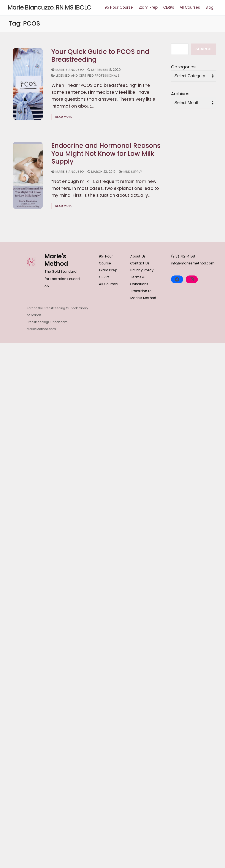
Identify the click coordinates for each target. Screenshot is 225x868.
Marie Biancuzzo (68, 70)
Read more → (66, 117)
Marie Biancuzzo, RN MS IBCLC (49, 8)
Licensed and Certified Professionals (85, 76)
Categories (183, 67)
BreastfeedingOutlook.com (47, 322)
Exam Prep (108, 270)
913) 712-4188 (184, 256)
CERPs (104, 277)
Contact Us (140, 263)
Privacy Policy (142, 270)
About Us (138, 256)
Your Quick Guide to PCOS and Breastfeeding (100, 56)
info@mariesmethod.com (193, 263)
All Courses (108, 284)
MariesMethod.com (41, 329)
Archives (180, 94)
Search (204, 49)
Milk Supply (131, 172)
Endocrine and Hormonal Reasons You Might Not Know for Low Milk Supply (106, 154)
